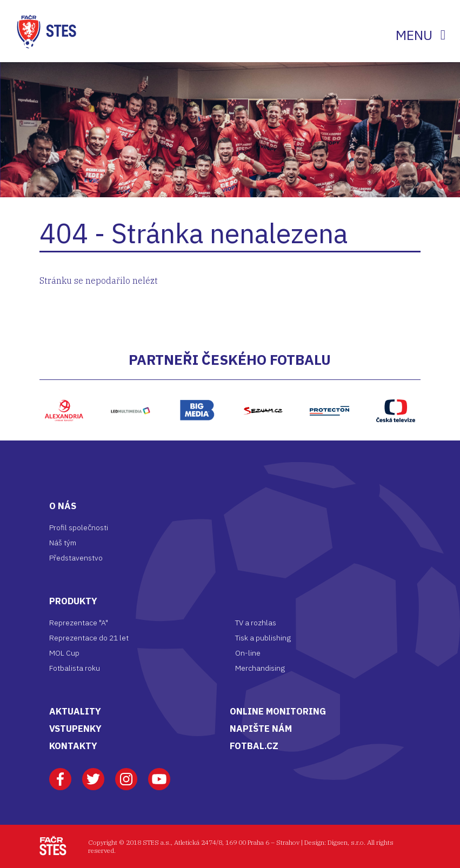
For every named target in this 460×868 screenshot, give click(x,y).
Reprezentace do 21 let (89, 638)
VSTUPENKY (75, 729)
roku (92, 668)
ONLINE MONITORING (278, 711)
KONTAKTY (73, 746)
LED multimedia (131, 391)
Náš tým (63, 543)
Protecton (329, 385)
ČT (396, 385)
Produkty (73, 601)
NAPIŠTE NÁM (261, 729)
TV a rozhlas (256, 623)
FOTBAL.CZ (254, 746)
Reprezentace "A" (79, 623)
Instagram (126, 774)
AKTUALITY (75, 711)
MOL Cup (64, 653)
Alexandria (64, 385)
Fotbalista (67, 668)
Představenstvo (76, 558)
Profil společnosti (79, 528)
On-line (248, 653)
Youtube (159, 774)
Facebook (60, 774)
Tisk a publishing (263, 638)
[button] (28, 411)
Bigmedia (197, 385)
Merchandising (260, 668)
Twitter (93, 774)
